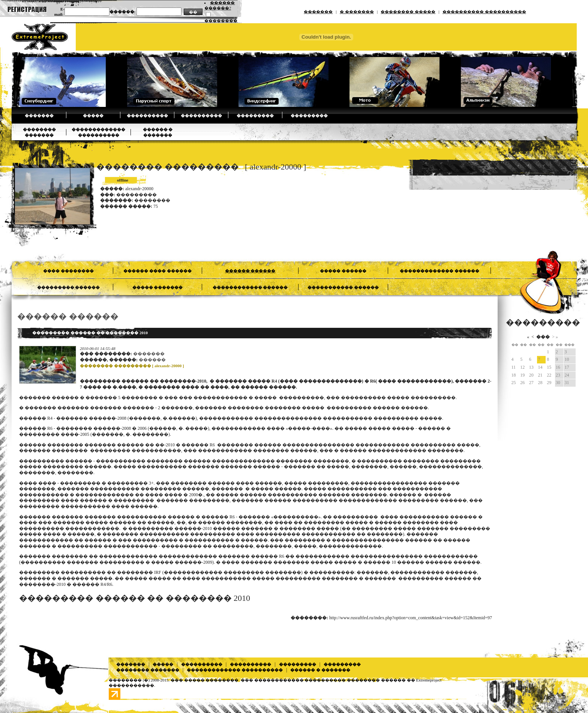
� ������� (357, 12)
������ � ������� (320, 670)
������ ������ (250, 271)
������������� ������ (439, 271)
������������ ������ (250, 287)
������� (318, 12)
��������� (255, 116)
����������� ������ (343, 287)
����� (93, 116)
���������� (147, 116)
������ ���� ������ (157, 271)
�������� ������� (148, 670)
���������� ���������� (484, 12)
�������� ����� (408, 12)
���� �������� (68, 271)
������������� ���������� (235, 670)
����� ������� (158, 287)
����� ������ (343, 271)
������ (152, 360)
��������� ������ (69, 287)
